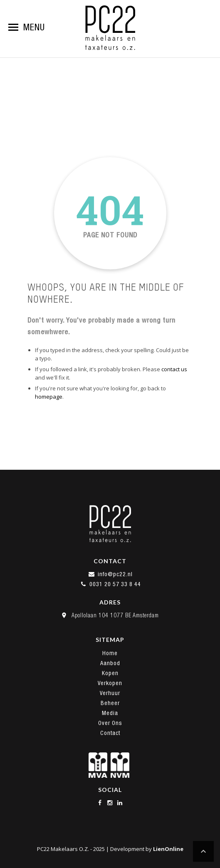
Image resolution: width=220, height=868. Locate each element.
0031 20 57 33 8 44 (110, 584)
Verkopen (110, 683)
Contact (110, 733)
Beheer (110, 703)
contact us (174, 369)
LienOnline (168, 849)
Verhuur (110, 693)
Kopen (110, 673)
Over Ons (110, 723)
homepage (49, 397)
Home (110, 653)
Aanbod (110, 663)
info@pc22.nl (110, 574)
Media (110, 713)
